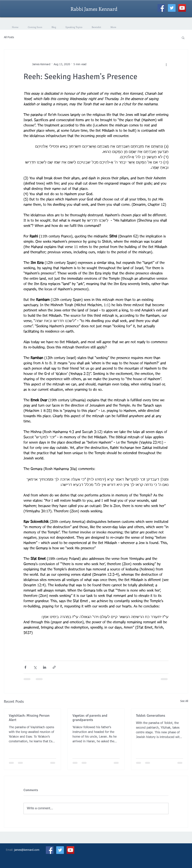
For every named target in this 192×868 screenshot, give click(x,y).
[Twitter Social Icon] (172, 8)
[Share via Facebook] (25, 667)
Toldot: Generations (151, 716)
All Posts (9, 37)
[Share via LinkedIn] (45, 667)
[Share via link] (54, 667)
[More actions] (166, 64)
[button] (183, 38)
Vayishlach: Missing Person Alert (29, 718)
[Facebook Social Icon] (161, 8)
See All (184, 701)
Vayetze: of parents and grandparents (90, 718)
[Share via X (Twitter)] (35, 667)
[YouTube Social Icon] (182, 8)
